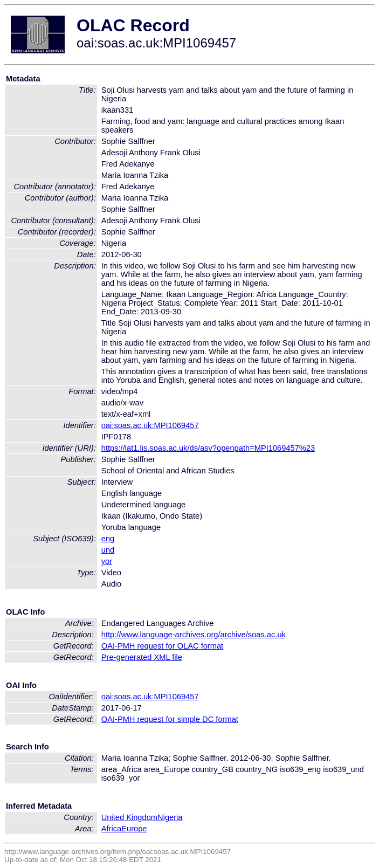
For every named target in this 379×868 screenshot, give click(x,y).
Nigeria (170, 817)
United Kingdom (129, 817)
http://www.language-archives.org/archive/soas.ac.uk (194, 635)
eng (108, 539)
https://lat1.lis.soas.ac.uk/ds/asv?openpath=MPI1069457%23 (208, 448)
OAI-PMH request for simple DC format (170, 719)
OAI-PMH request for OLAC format (162, 646)
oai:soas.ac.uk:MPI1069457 (150, 425)
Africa (111, 829)
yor (107, 561)
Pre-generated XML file (142, 657)
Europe (134, 829)
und (108, 550)
